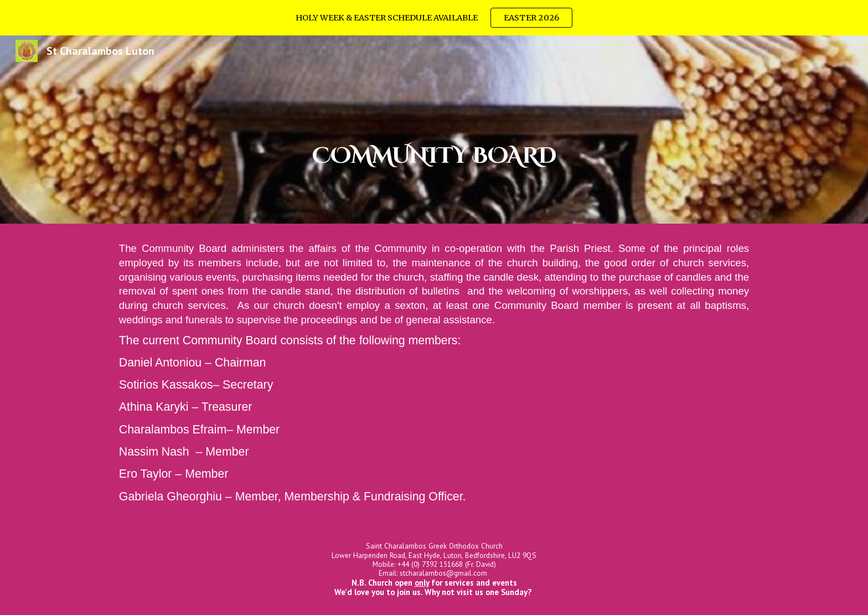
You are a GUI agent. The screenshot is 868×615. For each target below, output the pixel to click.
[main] (434, 130)
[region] (434, 18)
